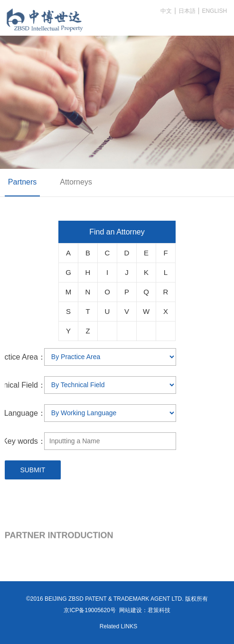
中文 (166, 11)
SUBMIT (33, 470)
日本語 (187, 11)
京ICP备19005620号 (89, 610)
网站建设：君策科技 (145, 610)
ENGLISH (214, 11)
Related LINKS (118, 626)
